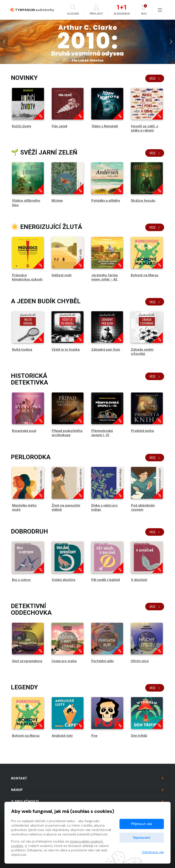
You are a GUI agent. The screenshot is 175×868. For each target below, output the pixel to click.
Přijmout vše (142, 824)
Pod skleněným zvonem (143, 507)
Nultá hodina (22, 350)
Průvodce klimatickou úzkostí (27, 277)
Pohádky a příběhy (106, 201)
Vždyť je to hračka (66, 350)
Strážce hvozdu (143, 201)
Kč (144, 10)
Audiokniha (122, 10)
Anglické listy (62, 736)
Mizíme (57, 201)
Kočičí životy (22, 126)
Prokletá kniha (142, 431)
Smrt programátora (27, 661)
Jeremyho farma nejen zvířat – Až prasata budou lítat (106, 279)
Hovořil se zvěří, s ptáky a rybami (145, 128)
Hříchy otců (140, 661)
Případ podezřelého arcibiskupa (67, 433)
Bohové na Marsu (145, 275)
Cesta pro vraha (64, 661)
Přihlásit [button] (96, 10)
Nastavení (142, 838)
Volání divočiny (64, 580)
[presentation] (4, 42)
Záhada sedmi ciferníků (142, 352)
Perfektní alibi (102, 661)
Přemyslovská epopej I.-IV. (102, 433)
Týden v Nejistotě (105, 126)
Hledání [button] (73, 10)
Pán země (60, 126)
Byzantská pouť (24, 431)
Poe (94, 736)
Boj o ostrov (21, 580)
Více (155, 79)
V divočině (139, 580)
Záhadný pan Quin (106, 350)
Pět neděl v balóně (106, 580)
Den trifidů (139, 736)
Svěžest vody (62, 275)
